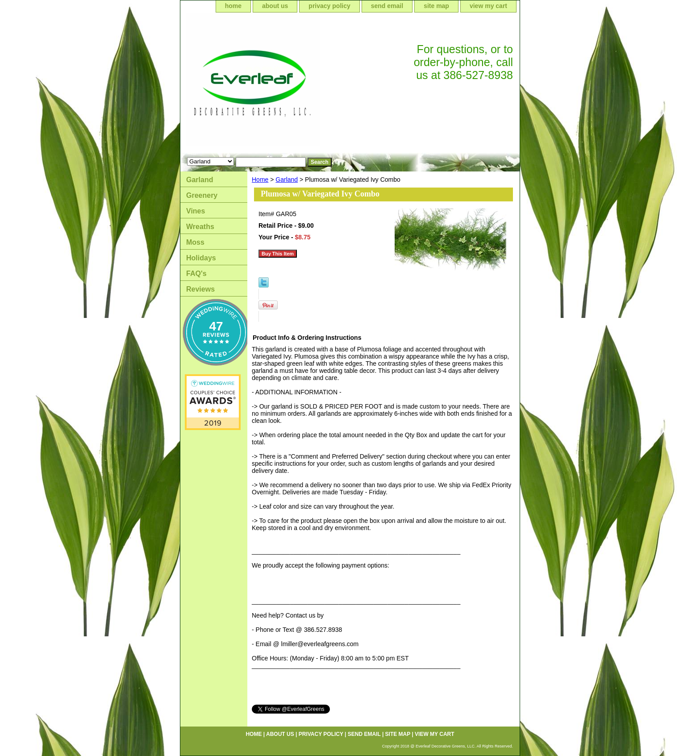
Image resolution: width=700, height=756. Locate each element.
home (233, 6)
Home (260, 180)
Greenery (202, 195)
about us (275, 6)
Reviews (200, 289)
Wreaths (200, 227)
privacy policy (329, 6)
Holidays (201, 258)
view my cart (488, 6)
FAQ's (196, 274)
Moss (195, 242)
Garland (287, 180)
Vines (196, 211)
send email (387, 6)
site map (436, 6)
